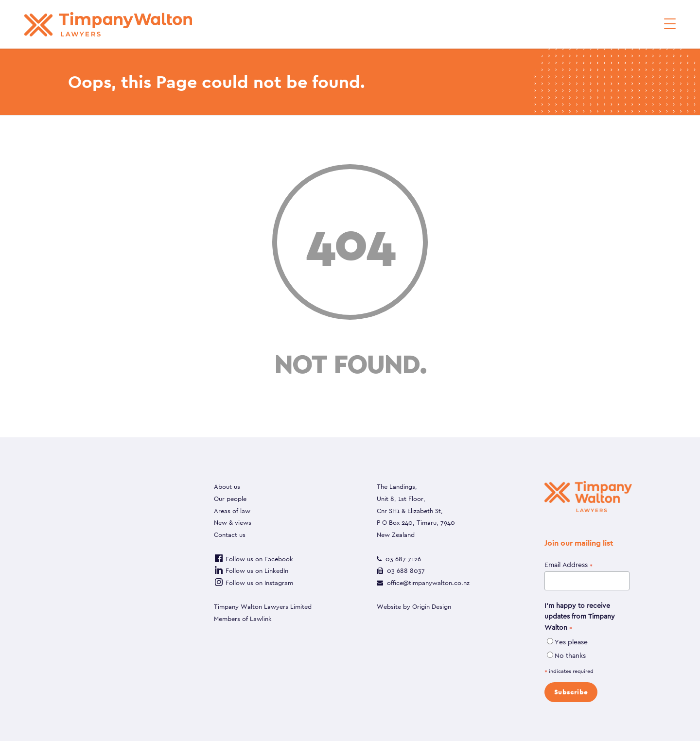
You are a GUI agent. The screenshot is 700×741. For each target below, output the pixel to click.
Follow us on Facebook (254, 559)
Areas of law (232, 511)
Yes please (571, 642)
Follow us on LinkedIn (251, 571)
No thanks (570, 655)
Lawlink (261, 619)
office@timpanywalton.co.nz (428, 583)
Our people (230, 499)
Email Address (569, 565)
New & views (233, 523)
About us (227, 487)
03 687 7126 (403, 559)
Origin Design (432, 607)
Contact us (230, 535)
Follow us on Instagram (254, 583)
